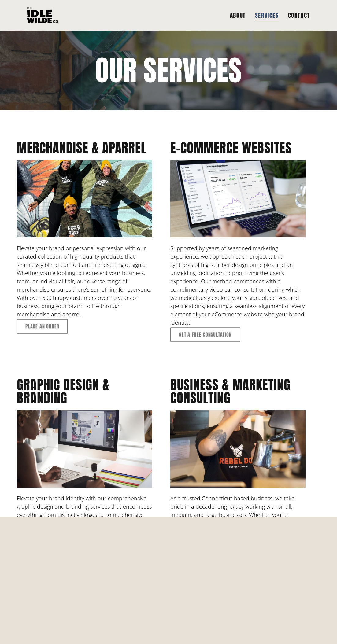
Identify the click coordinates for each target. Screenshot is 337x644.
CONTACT (299, 15)
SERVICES (267, 15)
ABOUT (238, 15)
